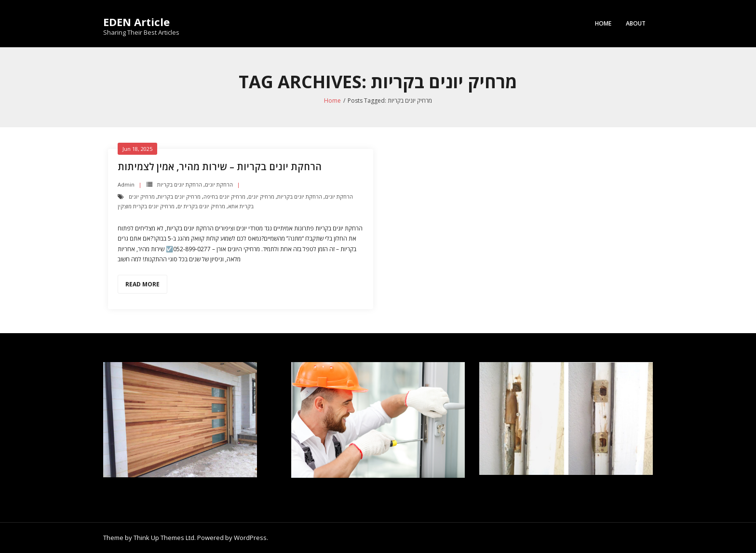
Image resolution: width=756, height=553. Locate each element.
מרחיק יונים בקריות (179, 196)
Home (603, 23)
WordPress (250, 538)
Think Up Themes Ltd (164, 538)
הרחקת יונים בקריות (180, 184)
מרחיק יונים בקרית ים (201, 206)
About (636, 23)
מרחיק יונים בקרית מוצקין (146, 206)
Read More (142, 284)
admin (126, 184)
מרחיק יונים (261, 196)
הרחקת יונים (219, 184)
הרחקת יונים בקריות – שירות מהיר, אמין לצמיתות (220, 167)
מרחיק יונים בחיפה (224, 196)
